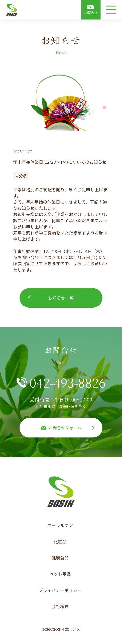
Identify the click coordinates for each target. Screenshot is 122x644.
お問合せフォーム (65, 428)
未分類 (21, 176)
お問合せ (91, 13)
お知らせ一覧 (61, 298)
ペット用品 (60, 574)
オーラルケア (60, 525)
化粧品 (60, 541)
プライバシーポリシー (60, 590)
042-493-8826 (67, 382)
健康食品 (60, 558)
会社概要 (60, 606)
